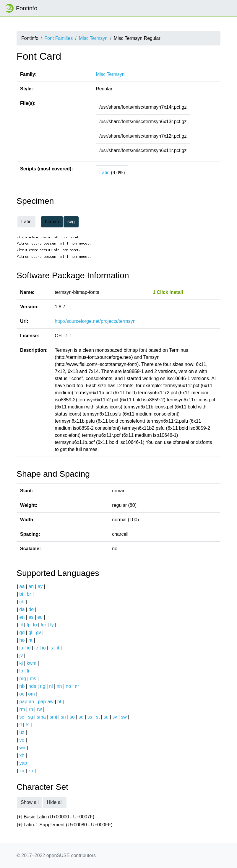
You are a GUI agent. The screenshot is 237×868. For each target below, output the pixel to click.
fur (44, 625)
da (22, 609)
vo (22, 740)
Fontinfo (21, 8)
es (31, 617)
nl (51, 686)
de (31, 609)
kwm (31, 663)
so (72, 717)
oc (22, 694)
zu (31, 771)
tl (21, 725)
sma (41, 717)
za (22, 771)
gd (22, 632)
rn (31, 709)
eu (40, 617)
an (31, 586)
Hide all (55, 802)
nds (32, 686)
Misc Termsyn (93, 38)
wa (22, 748)
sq (81, 717)
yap (23, 763)
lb (21, 671)
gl (30, 632)
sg (31, 717)
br (29, 594)
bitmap (52, 222)
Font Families (59, 38)
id (29, 648)
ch (22, 602)
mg (23, 679)
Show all (30, 802)
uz (22, 732)
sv (115, 717)
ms (33, 679)
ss (90, 717)
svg (71, 222)
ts (27, 725)
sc (22, 717)
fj (28, 625)
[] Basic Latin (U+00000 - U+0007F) (56, 817)
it (58, 648)
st (98, 717)
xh (22, 755)
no (68, 686)
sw (124, 717)
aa (22, 586)
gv (39, 632)
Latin (104, 173)
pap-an (27, 702)
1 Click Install (168, 292)
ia (21, 648)
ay (40, 586)
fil (21, 625)
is (51, 648)
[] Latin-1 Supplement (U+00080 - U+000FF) (65, 825)
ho (22, 640)
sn (63, 717)
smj (53, 717)
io (44, 648)
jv (21, 656)
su (106, 717)
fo (35, 625)
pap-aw (46, 702)
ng (43, 686)
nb (22, 686)
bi (21, 594)
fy (52, 625)
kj (21, 663)
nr (77, 686)
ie (36, 648)
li (28, 671)
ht (30, 640)
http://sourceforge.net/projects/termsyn (95, 321)
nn (59, 686)
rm (22, 709)
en (22, 617)
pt (59, 702)
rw (39, 709)
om (32, 694)
